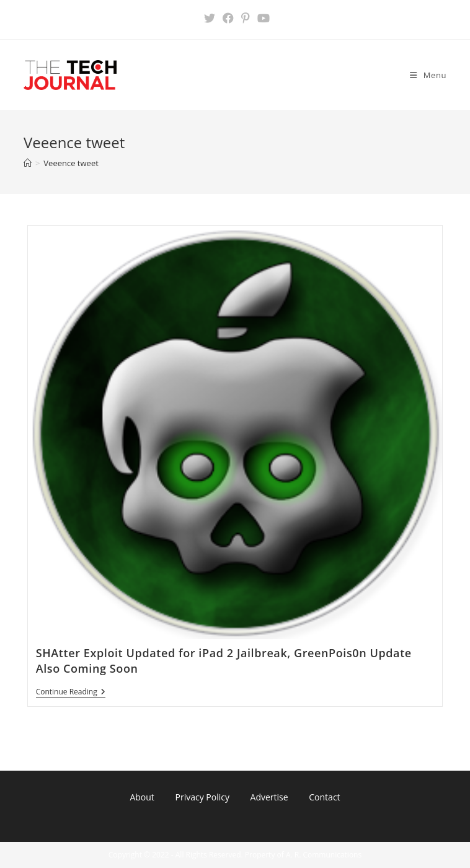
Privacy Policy (202, 797)
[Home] (28, 163)
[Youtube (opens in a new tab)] (262, 18)
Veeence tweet (71, 163)
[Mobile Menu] (428, 75)
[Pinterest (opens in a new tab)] (246, 18)
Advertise (269, 797)
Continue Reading (71, 693)
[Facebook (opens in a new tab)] (228, 18)
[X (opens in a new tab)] (210, 18)
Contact (324, 797)
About (142, 797)
